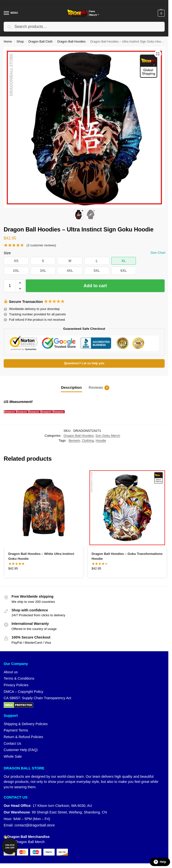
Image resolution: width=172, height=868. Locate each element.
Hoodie (101, 440)
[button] (161, 13)
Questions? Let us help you (84, 363)
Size (7, 253)
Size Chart (158, 253)
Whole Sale (13, 756)
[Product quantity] (10, 286)
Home (8, 42)
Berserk (74, 440)
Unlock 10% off (10, 846)
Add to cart (95, 286)
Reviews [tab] (99, 388)
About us (11, 672)
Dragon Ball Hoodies (72, 42)
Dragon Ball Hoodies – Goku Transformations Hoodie (127, 556)
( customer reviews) (41, 245)
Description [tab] (71, 387)
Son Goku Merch (108, 436)
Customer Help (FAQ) (21, 750)
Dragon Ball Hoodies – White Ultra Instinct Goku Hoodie (41, 556)
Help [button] (160, 862)
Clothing (88, 440)
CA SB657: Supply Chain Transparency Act (37, 698)
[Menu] (11, 13)
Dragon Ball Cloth (41, 42)
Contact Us (12, 743)
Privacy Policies (16, 685)
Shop (20, 42)
